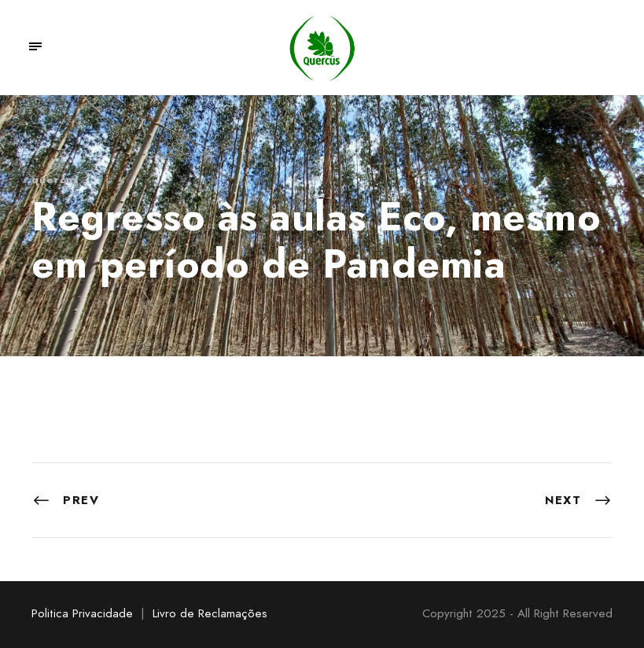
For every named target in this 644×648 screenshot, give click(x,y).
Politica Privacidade (82, 613)
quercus (55, 180)
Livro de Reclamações (210, 613)
